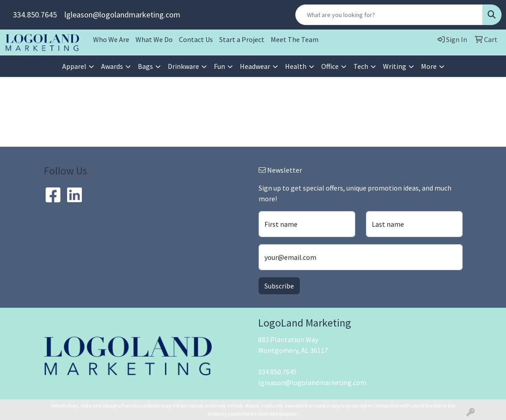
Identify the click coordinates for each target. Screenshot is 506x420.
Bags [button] (145, 66)
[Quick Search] (389, 15)
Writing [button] (395, 66)
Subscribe (279, 286)
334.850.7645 (35, 15)
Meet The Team (295, 39)
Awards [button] (112, 66)
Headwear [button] (255, 66)
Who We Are (111, 39)
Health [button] (296, 66)
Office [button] (330, 66)
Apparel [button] (74, 66)
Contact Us (196, 39)
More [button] (429, 66)
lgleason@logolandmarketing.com (122, 15)
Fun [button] (219, 66)
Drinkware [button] (183, 66)
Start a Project (242, 39)
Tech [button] (361, 66)
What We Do (154, 39)
